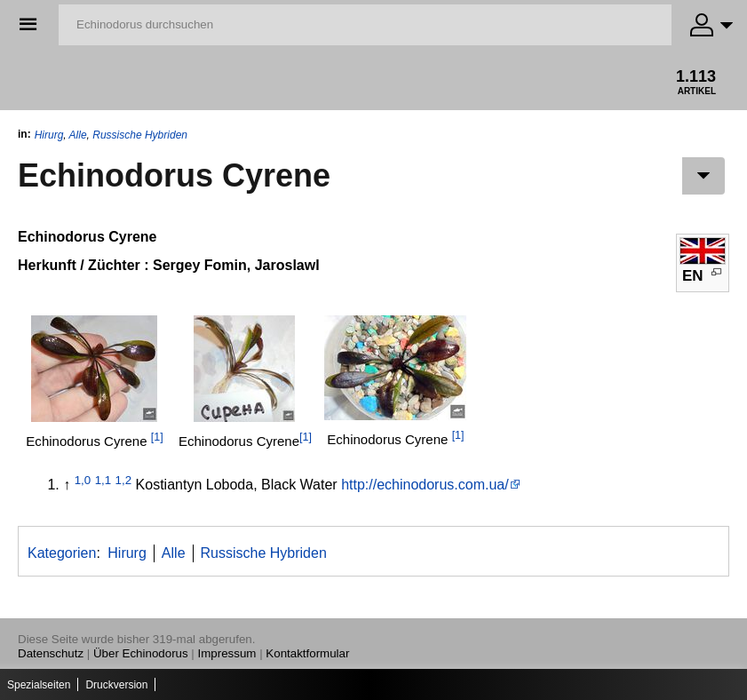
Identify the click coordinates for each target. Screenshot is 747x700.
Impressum (227, 653)
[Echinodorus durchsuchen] (365, 25)
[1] (157, 437)
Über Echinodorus (141, 653)
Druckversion (116, 685)
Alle (78, 135)
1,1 (103, 480)
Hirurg (49, 135)
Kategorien (62, 553)
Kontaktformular (307, 653)
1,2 (124, 480)
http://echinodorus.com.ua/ (425, 485)
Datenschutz (51, 653)
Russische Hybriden (140, 135)
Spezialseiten (39, 685)
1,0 (83, 480)
